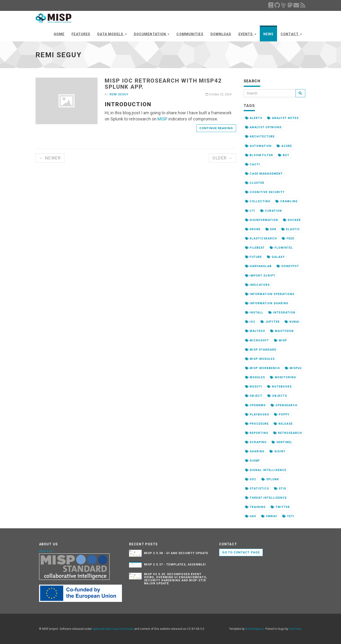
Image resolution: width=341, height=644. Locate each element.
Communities (190, 34)
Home (59, 34)
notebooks (279, 387)
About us (46, 551)
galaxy (276, 257)
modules (255, 377)
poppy (282, 415)
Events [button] (247, 34)
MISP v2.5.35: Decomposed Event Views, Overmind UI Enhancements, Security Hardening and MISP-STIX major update (176, 579)
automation (258, 146)
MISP (162, 119)
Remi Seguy (119, 94)
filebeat (255, 248)
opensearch (284, 405)
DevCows (295, 629)
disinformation (262, 220)
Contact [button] (291, 34)
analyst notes (283, 118)
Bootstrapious (255, 629)
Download (221, 34)
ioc (250, 322)
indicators (258, 285)
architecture (260, 137)
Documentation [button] (152, 34)
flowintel (281, 248)
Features (81, 34)
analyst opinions (263, 127)
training (256, 507)
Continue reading (216, 128)
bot (284, 155)
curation (271, 211)
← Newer (50, 158)
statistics (257, 489)
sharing (255, 451)
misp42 (293, 368)
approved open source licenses (113, 629)
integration (282, 313)
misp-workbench (262, 368)
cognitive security (265, 192)
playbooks (257, 415)
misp (280, 340)
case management (264, 174)
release (283, 424)
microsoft (257, 340)
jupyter (270, 322)
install (254, 313)
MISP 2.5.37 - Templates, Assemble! (175, 565)
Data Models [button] (112, 34)
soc (251, 479)
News (268, 34)
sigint (278, 451)
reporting (257, 433)
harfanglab (258, 266)
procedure (257, 424)
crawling (287, 201)
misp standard (261, 350)
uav (251, 516)
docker (292, 220)
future (254, 257)
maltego (255, 331)
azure (284, 146)
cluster (255, 183)
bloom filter (259, 155)
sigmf (253, 461)
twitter (280, 507)
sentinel (282, 442)
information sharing (267, 303)
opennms (256, 405)
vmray (269, 516)
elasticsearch (261, 238)
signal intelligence (266, 470)
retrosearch (288, 433)
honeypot (288, 266)
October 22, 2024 (218, 94)
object (254, 396)
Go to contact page (241, 552)
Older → (222, 158)
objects (277, 396)
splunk (270, 479)
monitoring (283, 377)
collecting (258, 201)
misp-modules (260, 359)
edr (271, 229)
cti (250, 211)
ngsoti (254, 387)
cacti (253, 164)
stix (280, 489)
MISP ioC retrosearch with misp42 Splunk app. (163, 84)
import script (260, 276)
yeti (288, 516)
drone (253, 229)
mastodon (282, 331)
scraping (256, 442)
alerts (254, 118)
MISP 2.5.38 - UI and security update (176, 553)
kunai (292, 322)
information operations (270, 294)
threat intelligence (266, 498)
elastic (291, 229)
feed (288, 238)
